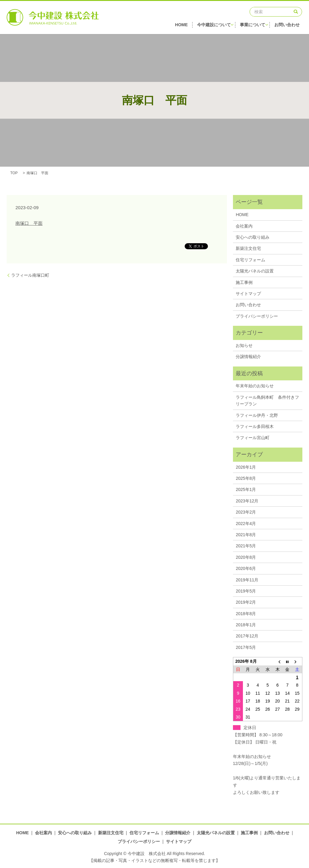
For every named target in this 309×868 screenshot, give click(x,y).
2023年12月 (247, 501)
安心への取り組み (253, 237)
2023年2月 (246, 512)
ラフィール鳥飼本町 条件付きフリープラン (267, 401)
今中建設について (215, 26)
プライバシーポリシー (257, 316)
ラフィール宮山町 (253, 438)
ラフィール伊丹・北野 (257, 415)
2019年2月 (246, 602)
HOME (182, 26)
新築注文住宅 (248, 248)
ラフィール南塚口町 (30, 275)
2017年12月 (247, 636)
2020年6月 (246, 568)
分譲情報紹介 (248, 357)
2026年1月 (246, 467)
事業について (255, 26)
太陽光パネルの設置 (255, 271)
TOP (14, 173)
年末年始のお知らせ (255, 386)
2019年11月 (247, 580)
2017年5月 (246, 647)
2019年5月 (246, 591)
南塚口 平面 (29, 223)
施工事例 (244, 282)
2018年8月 (246, 614)
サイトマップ (248, 294)
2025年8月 (246, 478)
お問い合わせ (290, 26)
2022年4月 (246, 524)
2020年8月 (246, 557)
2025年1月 (246, 489)
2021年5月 (246, 546)
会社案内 (244, 226)
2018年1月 (246, 625)
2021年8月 (246, 535)
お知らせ (244, 345)
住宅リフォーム (250, 260)
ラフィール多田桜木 (255, 426)
